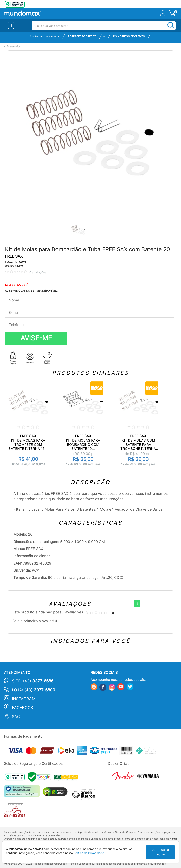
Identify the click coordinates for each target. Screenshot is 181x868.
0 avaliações (38, 272)
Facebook (23, 708)
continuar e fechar (160, 852)
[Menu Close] (11, 25)
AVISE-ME (36, 338)
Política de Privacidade (89, 853)
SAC (16, 717)
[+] (137, 603)
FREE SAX (14, 256)
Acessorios (14, 47)
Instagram (24, 699)
